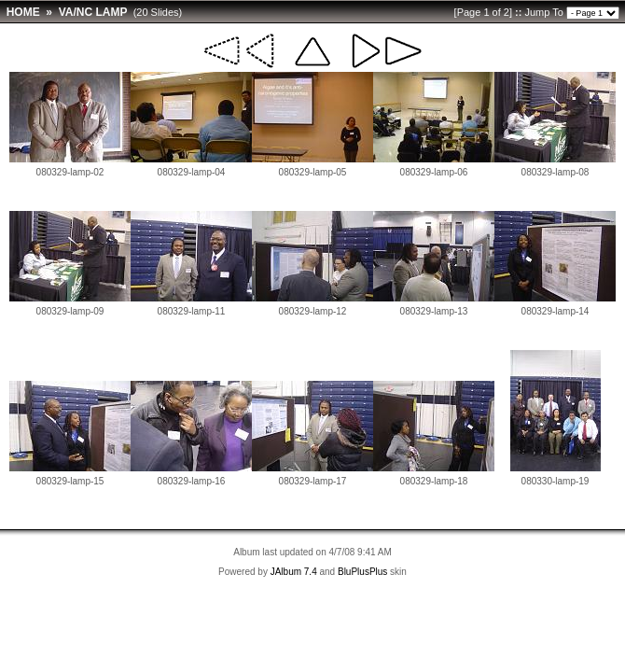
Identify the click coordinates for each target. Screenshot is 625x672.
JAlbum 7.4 (294, 572)
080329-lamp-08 (556, 172)
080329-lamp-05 (313, 172)
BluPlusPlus (362, 572)
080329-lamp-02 (70, 172)
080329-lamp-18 (434, 481)
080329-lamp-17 (313, 481)
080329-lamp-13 (434, 311)
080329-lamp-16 (192, 481)
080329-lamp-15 (70, 481)
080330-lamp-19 (556, 481)
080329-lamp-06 (434, 172)
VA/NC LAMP (93, 12)
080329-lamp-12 (313, 311)
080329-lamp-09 (70, 311)
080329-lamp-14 (556, 311)
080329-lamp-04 (192, 172)
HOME (23, 12)
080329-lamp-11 (192, 311)
